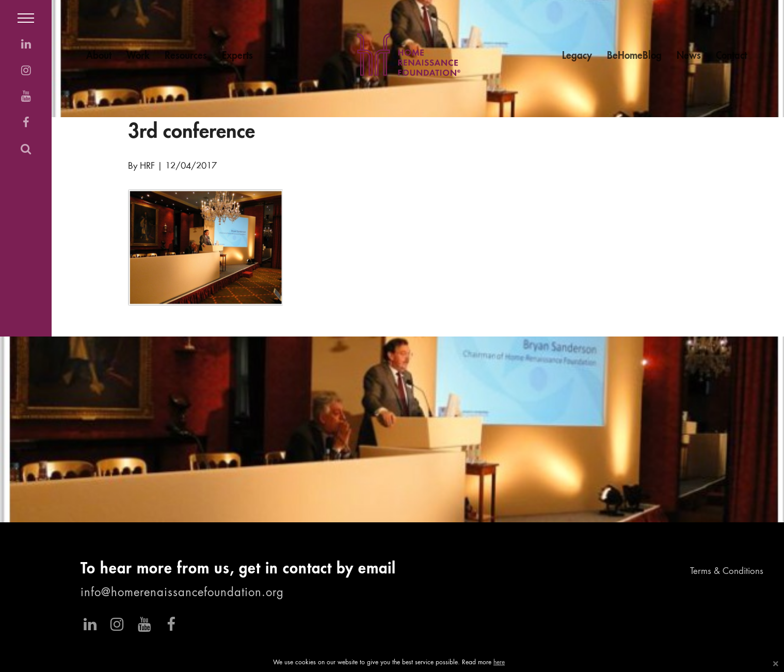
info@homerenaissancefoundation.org (182, 593)
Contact (731, 56)
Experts (237, 56)
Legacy (577, 56)
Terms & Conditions (727, 572)
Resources (186, 56)
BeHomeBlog (634, 56)
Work (138, 56)
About (99, 56)
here (499, 663)
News (689, 56)
